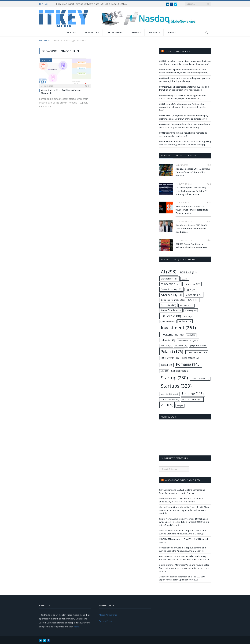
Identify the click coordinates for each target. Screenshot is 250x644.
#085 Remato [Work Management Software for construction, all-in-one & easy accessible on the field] (182, 107)
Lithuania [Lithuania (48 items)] (168, 340)
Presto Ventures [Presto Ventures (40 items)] (197, 352)
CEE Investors (115, 32)
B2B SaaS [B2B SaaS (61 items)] (188, 272)
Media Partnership (108, 615)
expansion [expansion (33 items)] (186, 305)
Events (172, 32)
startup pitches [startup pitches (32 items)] (200, 379)
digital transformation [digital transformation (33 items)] (173, 300)
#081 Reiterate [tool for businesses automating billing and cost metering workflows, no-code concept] (185, 143)
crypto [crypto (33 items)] (191, 289)
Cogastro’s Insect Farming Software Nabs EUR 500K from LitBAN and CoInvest (93, 4)
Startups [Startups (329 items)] (176, 386)
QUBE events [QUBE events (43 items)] (170, 358)
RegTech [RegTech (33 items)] (166, 365)
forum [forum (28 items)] (189, 317)
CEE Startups (91, 32)
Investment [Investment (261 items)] (178, 328)
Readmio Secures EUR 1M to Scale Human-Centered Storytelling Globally (193, 172)
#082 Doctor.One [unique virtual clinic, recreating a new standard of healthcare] (183, 134)
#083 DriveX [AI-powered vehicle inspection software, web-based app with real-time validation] (185, 126)
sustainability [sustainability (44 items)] (169, 394)
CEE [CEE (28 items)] (185, 279)
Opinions (136, 32)
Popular (166, 156)
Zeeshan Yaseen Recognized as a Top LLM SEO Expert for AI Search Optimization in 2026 (182, 578)
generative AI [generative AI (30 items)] (168, 321)
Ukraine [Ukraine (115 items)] (193, 394)
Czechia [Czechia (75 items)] (194, 295)
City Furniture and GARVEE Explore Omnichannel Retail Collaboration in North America (182, 491)
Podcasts (154, 32)
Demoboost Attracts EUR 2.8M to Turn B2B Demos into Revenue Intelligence (192, 229)
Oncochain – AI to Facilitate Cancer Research (61, 92)
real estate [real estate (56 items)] (191, 358)
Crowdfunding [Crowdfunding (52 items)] (171, 289)
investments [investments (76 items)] (172, 335)
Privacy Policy (106, 621)
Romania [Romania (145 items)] (188, 364)
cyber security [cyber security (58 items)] (172, 295)
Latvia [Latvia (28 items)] (191, 335)
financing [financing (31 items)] (191, 310)
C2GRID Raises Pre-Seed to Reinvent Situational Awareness (191, 246)
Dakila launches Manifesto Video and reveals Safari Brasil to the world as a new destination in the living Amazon (184, 568)
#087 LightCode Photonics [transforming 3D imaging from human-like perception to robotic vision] (184, 88)
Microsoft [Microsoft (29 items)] (181, 345)
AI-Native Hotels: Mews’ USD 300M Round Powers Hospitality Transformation (192, 210)
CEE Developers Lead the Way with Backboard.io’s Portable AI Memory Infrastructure (191, 191)
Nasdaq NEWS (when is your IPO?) (182, 480)
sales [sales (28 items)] (164, 371)
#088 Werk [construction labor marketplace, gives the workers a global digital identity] (185, 80)
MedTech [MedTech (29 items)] (166, 345)
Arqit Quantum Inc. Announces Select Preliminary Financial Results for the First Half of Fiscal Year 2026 (184, 558)
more (77, 627)
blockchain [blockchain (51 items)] (169, 279)
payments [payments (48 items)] (198, 345)
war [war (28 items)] (180, 406)
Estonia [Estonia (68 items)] (168, 305)
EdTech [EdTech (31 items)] (193, 300)
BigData (46, 60)
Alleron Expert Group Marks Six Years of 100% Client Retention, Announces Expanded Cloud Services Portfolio (184, 510)
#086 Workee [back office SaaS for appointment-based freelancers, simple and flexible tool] (183, 97)
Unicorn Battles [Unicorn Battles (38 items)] (170, 399)
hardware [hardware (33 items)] (185, 321)
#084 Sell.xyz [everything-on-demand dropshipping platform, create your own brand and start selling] (184, 117)
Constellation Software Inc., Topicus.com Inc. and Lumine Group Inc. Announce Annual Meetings (182, 532)
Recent (179, 156)
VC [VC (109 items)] (167, 405)
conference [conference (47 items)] (192, 284)
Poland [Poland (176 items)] (172, 352)
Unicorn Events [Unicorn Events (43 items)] (192, 399)
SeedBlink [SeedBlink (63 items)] (180, 371)
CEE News (71, 32)
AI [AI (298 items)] (169, 272)
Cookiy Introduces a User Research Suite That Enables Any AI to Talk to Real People (181, 500)
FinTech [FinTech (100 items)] (171, 316)
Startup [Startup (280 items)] (174, 378)
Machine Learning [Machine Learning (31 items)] (188, 340)
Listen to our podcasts (177, 51)
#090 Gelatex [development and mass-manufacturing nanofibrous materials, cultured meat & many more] (185, 63)
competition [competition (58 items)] (170, 284)
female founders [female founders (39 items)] (171, 310)
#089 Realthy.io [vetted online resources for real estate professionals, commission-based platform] (184, 71)
